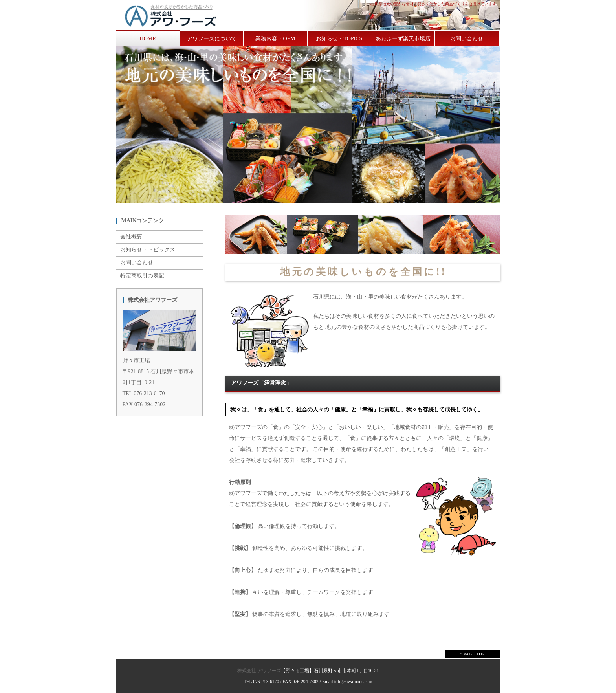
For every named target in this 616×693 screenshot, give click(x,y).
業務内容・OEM (275, 39)
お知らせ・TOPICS (339, 39)
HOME (148, 39)
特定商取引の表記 (142, 276)
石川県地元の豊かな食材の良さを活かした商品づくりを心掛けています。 (435, 4)
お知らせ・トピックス (148, 250)
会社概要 (131, 237)
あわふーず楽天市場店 (403, 39)
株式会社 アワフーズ (259, 671)
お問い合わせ (467, 39)
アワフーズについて (212, 39)
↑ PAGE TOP (473, 654)
